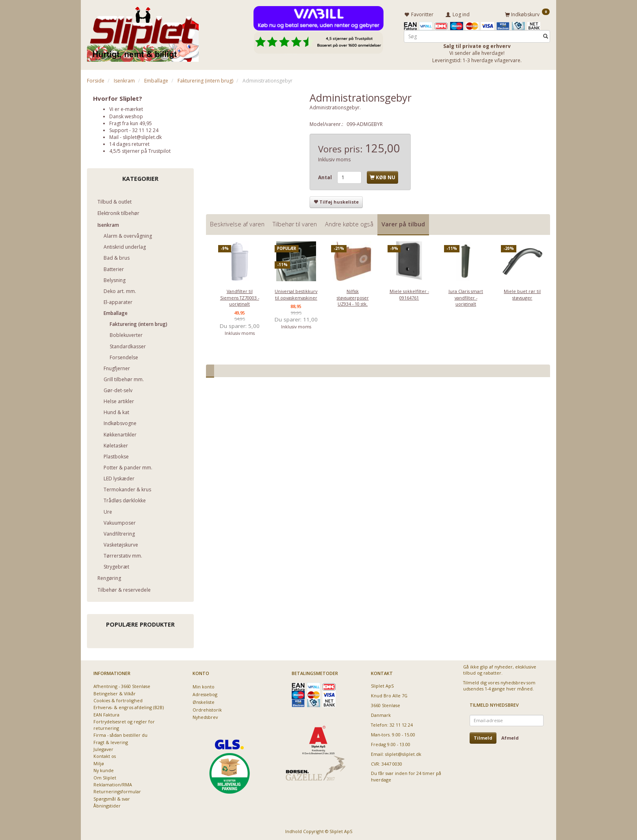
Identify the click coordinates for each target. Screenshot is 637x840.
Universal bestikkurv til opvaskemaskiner (296, 293)
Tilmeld (483, 737)
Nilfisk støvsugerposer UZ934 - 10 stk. (353, 296)
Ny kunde (104, 769)
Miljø (99, 762)
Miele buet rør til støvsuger (522, 293)
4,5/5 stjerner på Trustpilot (140, 150)
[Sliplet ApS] (143, 31)
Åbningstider (107, 805)
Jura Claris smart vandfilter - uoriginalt (466, 296)
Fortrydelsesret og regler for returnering (124, 724)
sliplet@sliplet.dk (142, 136)
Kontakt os (105, 755)
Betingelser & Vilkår (115, 692)
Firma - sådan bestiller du (120, 734)
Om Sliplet (105, 776)
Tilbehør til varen (295, 223)
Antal (326, 176)
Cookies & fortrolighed (118, 699)
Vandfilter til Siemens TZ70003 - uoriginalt (240, 296)
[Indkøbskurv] (527, 13)
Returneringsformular (117, 791)
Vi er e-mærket (126, 108)
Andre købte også (349, 223)
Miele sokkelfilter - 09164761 (409, 293)
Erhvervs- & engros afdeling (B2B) (129, 707)
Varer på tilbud (403, 223)
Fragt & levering (111, 741)
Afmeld (510, 737)
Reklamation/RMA (113, 783)
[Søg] (546, 35)
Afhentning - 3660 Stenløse (122, 685)
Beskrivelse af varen (237, 223)
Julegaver (103, 748)
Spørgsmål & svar (112, 798)
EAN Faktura (106, 713)
